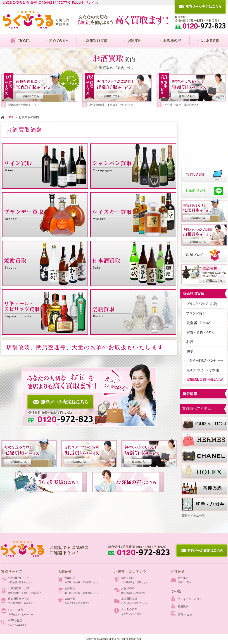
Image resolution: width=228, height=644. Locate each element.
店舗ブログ (185, 615)
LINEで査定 (16, 610)
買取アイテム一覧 (193, 516)
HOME (10, 117)
